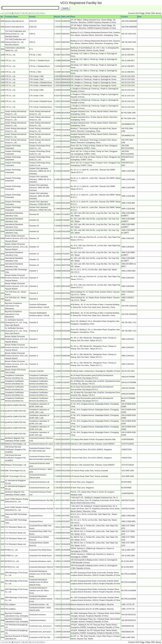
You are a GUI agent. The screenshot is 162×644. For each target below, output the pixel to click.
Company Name (11, 17)
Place (73, 17)
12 (37, 13)
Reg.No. (57, 17)
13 (41, 13)
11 (33, 13)
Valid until (65, 17)
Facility (32, 17)
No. (2, 17)
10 (30, 13)
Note (139, 17)
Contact (124, 17)
